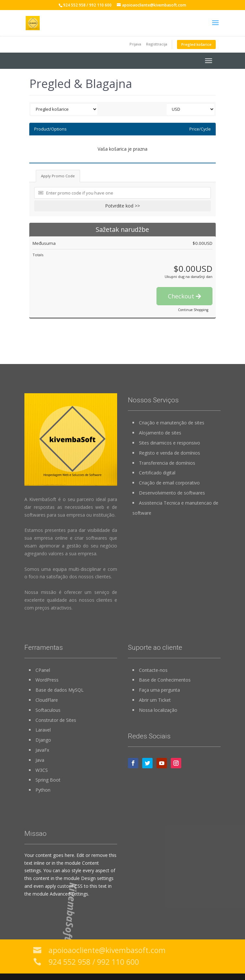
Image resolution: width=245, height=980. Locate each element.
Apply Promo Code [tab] (58, 176)
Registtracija (157, 44)
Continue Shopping (193, 310)
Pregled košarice (196, 44)
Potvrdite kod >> (122, 206)
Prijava (135, 44)
